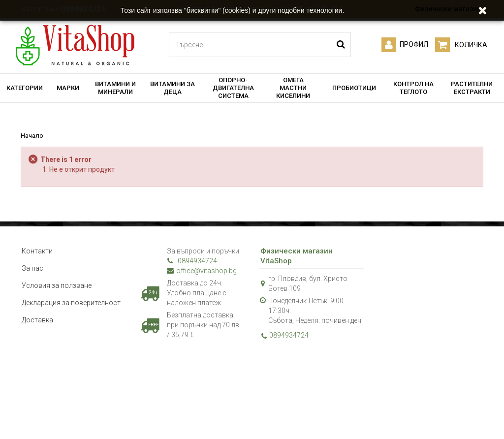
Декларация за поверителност (71, 303)
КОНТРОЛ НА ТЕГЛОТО (413, 88)
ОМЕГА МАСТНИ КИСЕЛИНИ (293, 88)
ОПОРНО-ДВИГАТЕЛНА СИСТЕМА (233, 88)
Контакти (37, 251)
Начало (32, 136)
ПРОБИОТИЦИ (354, 88)
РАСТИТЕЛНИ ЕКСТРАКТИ (472, 88)
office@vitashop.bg (202, 271)
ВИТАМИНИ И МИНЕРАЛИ (115, 88)
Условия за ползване (57, 285)
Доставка (37, 320)
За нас (32, 268)
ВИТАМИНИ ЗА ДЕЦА (173, 88)
